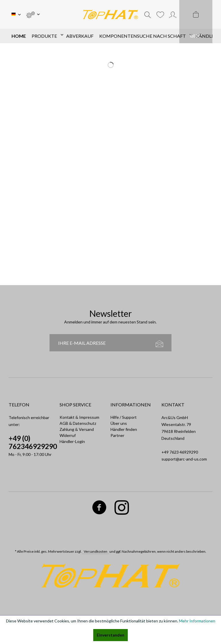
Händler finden (124, 429)
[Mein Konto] (173, 14)
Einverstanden (110, 635)
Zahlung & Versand (77, 429)
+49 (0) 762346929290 (33, 442)
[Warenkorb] (196, 22)
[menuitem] (33, 14)
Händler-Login (72, 441)
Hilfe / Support (124, 417)
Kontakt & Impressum (79, 417)
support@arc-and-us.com (184, 459)
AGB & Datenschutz (78, 423)
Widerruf (68, 435)
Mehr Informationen (197, 621)
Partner (117, 435)
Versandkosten (96, 551)
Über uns (119, 423)
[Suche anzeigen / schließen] (148, 14)
